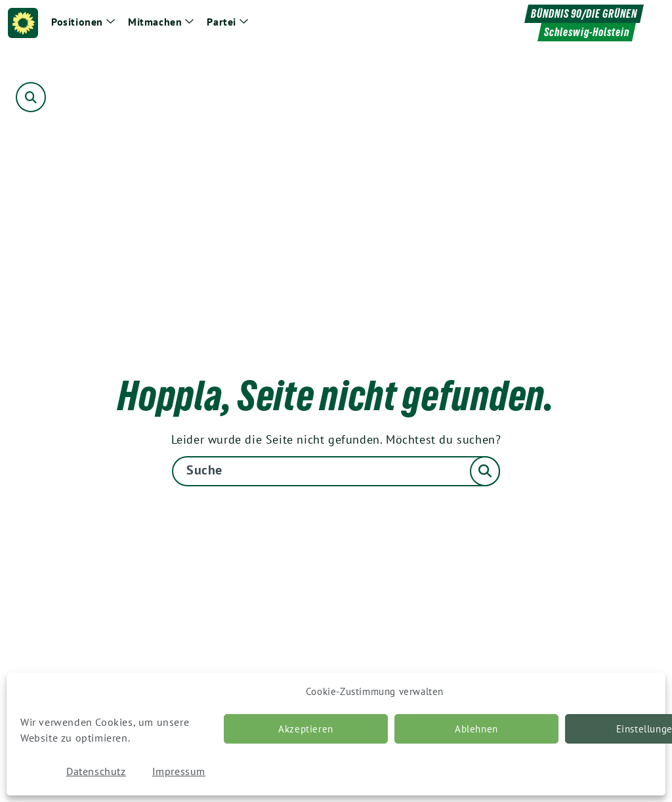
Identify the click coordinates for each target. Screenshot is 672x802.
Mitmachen (155, 22)
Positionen (77, 22)
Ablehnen (476, 729)
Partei (221, 22)
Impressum (179, 771)
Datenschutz (96, 771)
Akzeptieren (306, 729)
